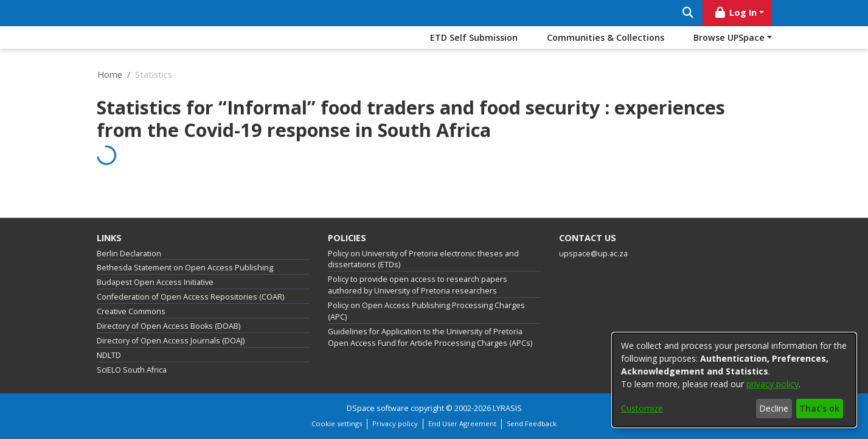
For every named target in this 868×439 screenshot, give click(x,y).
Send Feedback (532, 423)
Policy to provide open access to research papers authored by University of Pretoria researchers (418, 285)
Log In (735, 12)
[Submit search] (688, 13)
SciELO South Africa (132, 370)
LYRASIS (507, 408)
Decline (774, 408)
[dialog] (734, 380)
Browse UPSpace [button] (729, 37)
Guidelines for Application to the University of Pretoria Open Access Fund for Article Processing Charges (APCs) (430, 337)
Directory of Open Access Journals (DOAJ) (171, 341)
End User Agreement (462, 423)
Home (110, 75)
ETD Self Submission (474, 37)
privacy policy (773, 384)
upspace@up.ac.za (593, 254)
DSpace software (378, 408)
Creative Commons (131, 311)
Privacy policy (395, 423)
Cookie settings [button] (337, 423)
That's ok (819, 408)
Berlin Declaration (129, 254)
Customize (642, 408)
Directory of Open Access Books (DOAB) (168, 326)
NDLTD (109, 355)
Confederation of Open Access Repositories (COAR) (190, 297)
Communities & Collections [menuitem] (606, 37)
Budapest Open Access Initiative (155, 282)
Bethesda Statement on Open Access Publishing (185, 268)
